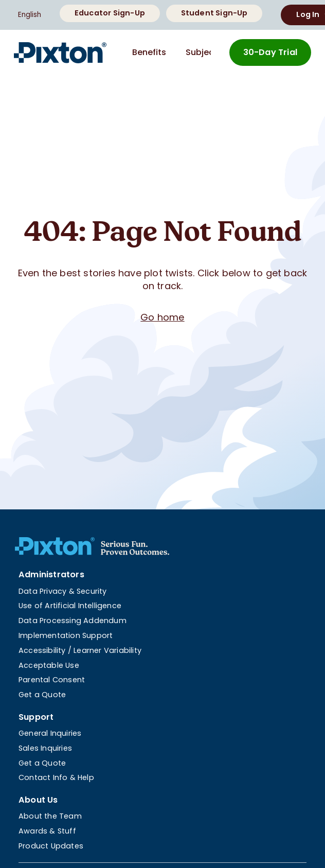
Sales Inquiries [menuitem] (45, 748)
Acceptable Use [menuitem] (49, 665)
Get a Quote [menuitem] (42, 695)
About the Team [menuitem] (50, 816)
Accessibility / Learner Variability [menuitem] (80, 650)
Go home (162, 317)
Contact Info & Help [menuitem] (56, 777)
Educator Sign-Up (110, 13)
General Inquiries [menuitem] (50, 733)
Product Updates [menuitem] (51, 846)
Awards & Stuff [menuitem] (47, 831)
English (30, 15)
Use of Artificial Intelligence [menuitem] (70, 606)
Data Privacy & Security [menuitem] (63, 591)
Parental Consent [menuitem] (52, 680)
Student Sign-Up (214, 13)
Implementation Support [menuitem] (66, 635)
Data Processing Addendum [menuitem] (73, 621)
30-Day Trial (270, 52)
